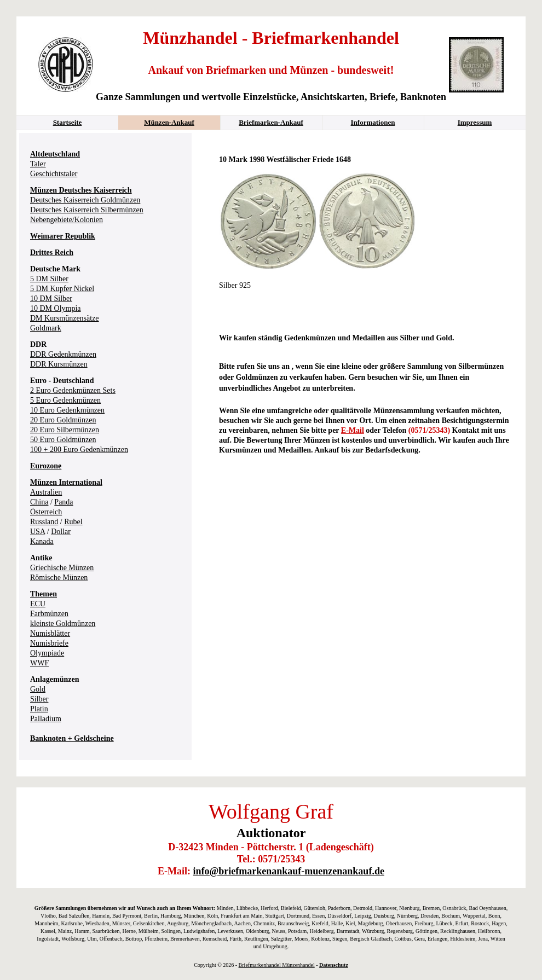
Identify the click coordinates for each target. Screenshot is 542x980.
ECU (38, 604)
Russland (44, 522)
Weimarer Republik (63, 236)
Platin (39, 709)
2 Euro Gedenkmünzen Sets (73, 390)
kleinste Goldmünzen (63, 624)
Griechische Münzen (62, 568)
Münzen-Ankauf (169, 122)
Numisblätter (50, 633)
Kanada (42, 541)
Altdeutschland (55, 154)
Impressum (475, 122)
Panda (64, 502)
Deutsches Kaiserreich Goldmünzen (85, 200)
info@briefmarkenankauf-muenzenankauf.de (289, 871)
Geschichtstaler (54, 174)
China (39, 502)
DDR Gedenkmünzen (63, 354)
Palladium (46, 719)
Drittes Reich (52, 253)
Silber (39, 699)
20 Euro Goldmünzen (63, 420)
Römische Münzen (59, 578)
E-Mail (353, 430)
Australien (46, 492)
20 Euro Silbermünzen (65, 430)
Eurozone (46, 466)
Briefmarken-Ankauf (271, 122)
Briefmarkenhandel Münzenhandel (277, 965)
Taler (38, 164)
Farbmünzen (49, 614)
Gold (38, 689)
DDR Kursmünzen (59, 364)
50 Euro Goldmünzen (63, 440)
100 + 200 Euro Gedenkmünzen (79, 450)
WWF (39, 663)
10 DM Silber (51, 298)
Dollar (61, 532)
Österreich (46, 512)
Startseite (68, 122)
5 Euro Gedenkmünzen (65, 400)
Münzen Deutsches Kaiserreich (81, 190)
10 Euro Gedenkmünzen (67, 410)
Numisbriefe (49, 643)
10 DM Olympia (56, 308)
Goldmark (46, 328)
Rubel (73, 522)
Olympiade (47, 653)
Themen (44, 594)
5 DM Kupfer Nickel (62, 289)
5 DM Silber (49, 279)
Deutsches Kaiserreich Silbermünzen (87, 210)
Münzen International (66, 482)
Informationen (373, 122)
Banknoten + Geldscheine (72, 738)
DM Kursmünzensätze (65, 318)
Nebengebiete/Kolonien (67, 220)
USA (38, 532)
